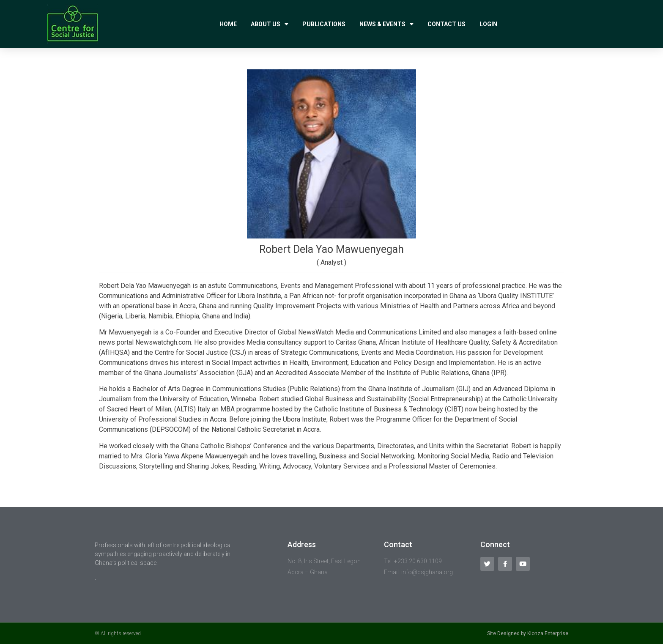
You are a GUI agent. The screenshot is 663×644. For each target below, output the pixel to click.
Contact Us (447, 24)
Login (488, 24)
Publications (324, 24)
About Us (270, 24)
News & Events (386, 24)
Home (228, 24)
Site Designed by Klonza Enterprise (528, 633)
